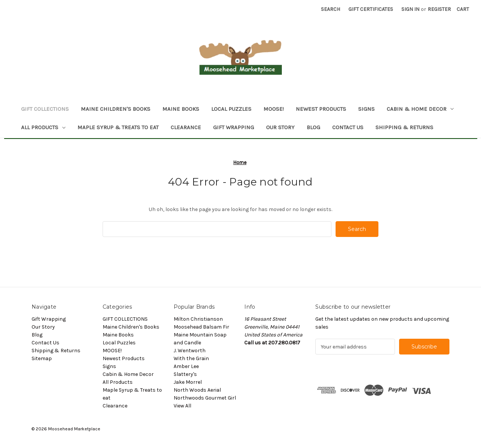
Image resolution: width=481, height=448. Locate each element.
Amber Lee (186, 366)
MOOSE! (274, 109)
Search (330, 9)
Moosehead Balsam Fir (201, 327)
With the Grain (191, 358)
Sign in (410, 9)
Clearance (186, 127)
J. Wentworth (190, 351)
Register (439, 9)
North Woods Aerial (197, 390)
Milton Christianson (198, 319)
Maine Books (181, 109)
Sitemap (42, 358)
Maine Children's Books (116, 109)
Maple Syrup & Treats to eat (118, 127)
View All (182, 406)
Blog (313, 127)
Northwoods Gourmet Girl (205, 398)
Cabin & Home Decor (420, 109)
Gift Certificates (371, 9)
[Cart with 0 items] (463, 9)
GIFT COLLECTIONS (45, 109)
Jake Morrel (188, 382)
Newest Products (321, 109)
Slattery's (185, 374)
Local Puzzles (231, 109)
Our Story (280, 127)
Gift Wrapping (234, 127)
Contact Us (348, 127)
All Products (43, 127)
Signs (366, 109)
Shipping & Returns (404, 127)
